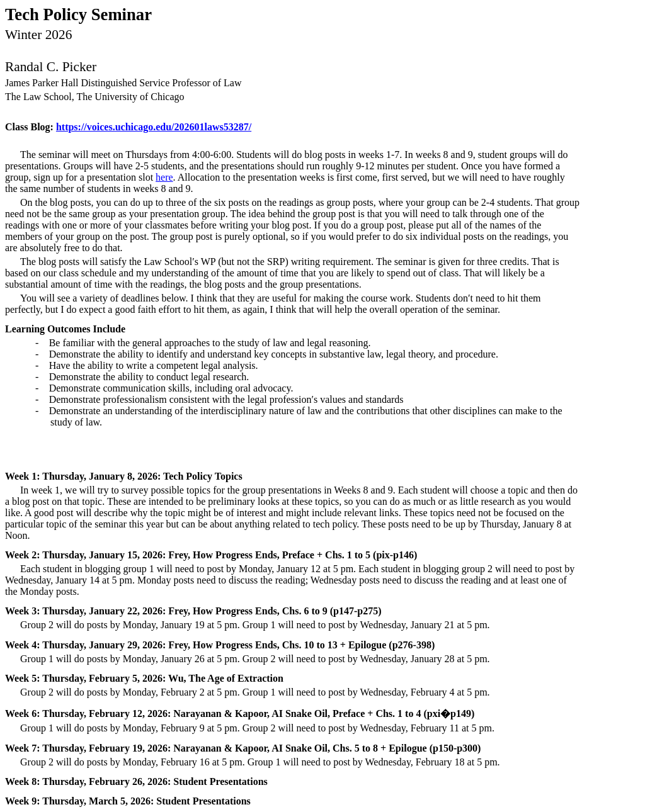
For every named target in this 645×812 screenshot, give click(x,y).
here (164, 177)
